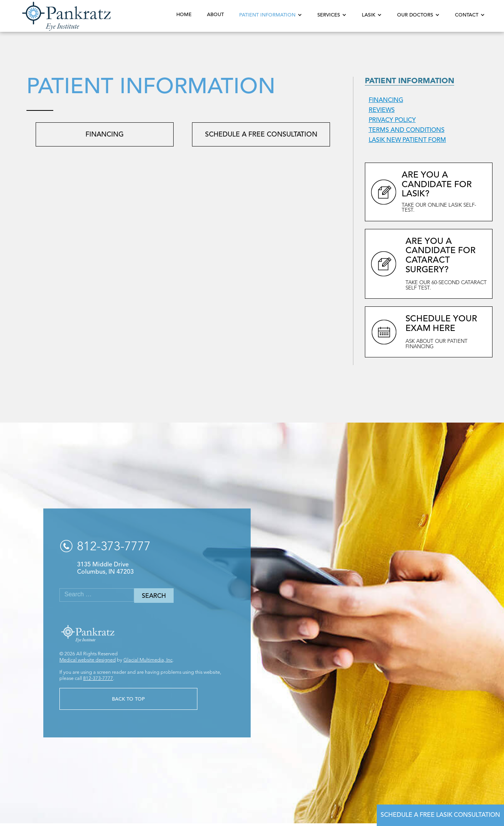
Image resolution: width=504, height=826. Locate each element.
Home (184, 15)
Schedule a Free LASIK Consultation (440, 815)
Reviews (382, 110)
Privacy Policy (392, 120)
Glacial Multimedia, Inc (148, 660)
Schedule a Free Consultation (261, 135)
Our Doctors (415, 15)
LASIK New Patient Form (407, 140)
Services (329, 15)
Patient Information (267, 15)
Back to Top (128, 699)
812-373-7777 (98, 679)
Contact (467, 15)
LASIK (369, 15)
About (215, 15)
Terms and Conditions (407, 130)
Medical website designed (88, 660)
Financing (105, 135)
